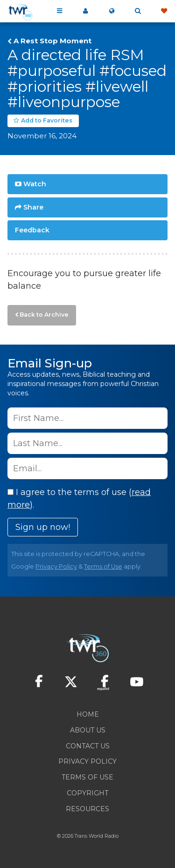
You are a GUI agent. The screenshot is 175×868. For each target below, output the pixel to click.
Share (33, 207)
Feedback (32, 230)
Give (164, 11)
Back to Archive (44, 315)
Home (88, 714)
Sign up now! (43, 527)
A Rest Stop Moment (52, 41)
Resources (87, 809)
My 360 (85, 11)
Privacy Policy (56, 566)
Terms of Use (103, 566)
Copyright (87, 793)
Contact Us (88, 746)
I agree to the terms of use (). (79, 498)
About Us (88, 730)
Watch (35, 184)
